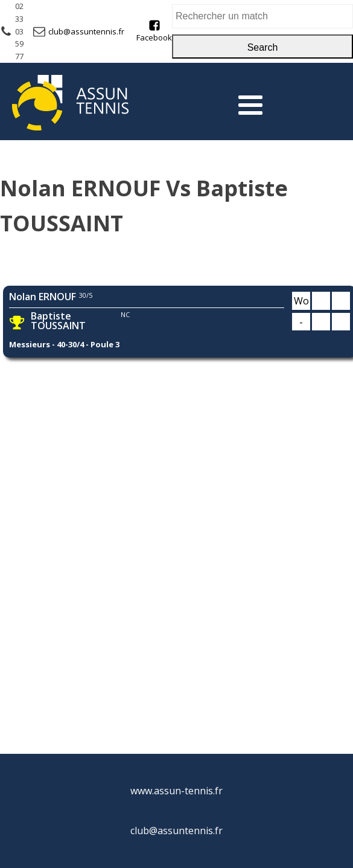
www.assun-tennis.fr (176, 791)
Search (263, 47)
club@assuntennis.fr (86, 31)
